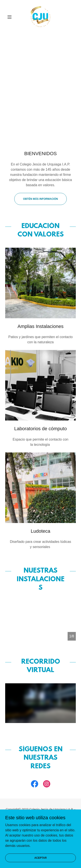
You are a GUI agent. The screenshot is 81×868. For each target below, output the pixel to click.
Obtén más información (40, 199)
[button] (10, 17)
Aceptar (40, 858)
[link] (40, 17)
